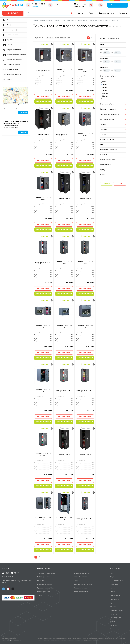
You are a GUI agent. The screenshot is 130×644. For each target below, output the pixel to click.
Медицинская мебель (14, 50)
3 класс (105, 85)
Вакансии (113, 607)
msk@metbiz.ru (60, 5)
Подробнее (23, 113)
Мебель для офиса (13, 30)
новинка (63, 38)
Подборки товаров (116, 610)
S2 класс (105, 96)
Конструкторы (115, 629)
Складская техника (13, 65)
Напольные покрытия (14, 75)
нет (103, 99)
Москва (36, 6)
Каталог (14, 13)
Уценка (9, 80)
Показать (107, 184)
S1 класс (105, 93)
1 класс (105, 79)
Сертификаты (115, 596)
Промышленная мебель (15, 60)
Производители (115, 618)
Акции (91, 13)
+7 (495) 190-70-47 (10, 573)
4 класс (105, 88)
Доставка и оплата (106, 13)
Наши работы (115, 599)
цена (69, 38)
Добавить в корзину (43, 102)
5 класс (105, 90)
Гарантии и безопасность (119, 603)
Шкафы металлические (15, 25)
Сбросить (120, 184)
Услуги (81, 13)
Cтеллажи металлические (16, 20)
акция (57, 38)
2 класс (105, 82)
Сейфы (9, 45)
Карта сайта (114, 625)
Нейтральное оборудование (16, 55)
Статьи (113, 592)
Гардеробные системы (14, 35)
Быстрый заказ (43, 96)
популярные (50, 38)
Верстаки (10, 40)
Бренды (113, 622)
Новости (113, 588)
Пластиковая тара (13, 70)
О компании (114, 584)
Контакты (123, 13)
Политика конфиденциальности (11, 640)
